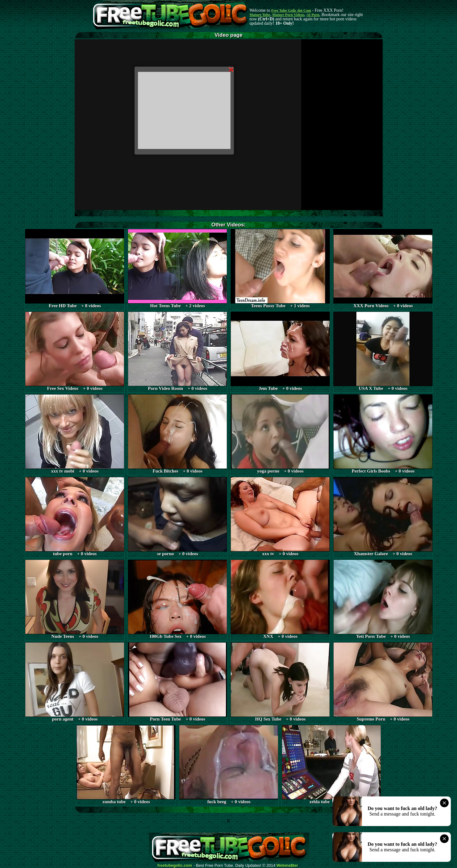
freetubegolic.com (175, 866)
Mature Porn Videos (288, 15)
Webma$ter (287, 866)
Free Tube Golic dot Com (291, 10)
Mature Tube (260, 15)
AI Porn (313, 15)
